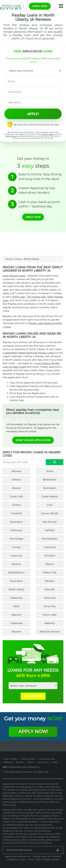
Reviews (8, 762)
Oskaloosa (16, 598)
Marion (50, 564)
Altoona (16, 471)
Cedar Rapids (50, 496)
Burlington (50, 488)
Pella (16, 606)
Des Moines (50, 522)
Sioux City (50, 606)
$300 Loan (19, 297)
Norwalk (50, 589)
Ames (50, 471)
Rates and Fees (47, 759)
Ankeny (16, 480)
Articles (20, 762)
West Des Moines (50, 632)
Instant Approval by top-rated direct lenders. (37, 190)
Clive (50, 505)
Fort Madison (50, 539)
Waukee (16, 632)
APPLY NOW (33, 696)
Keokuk (16, 564)
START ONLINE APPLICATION (33, 440)
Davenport (16, 522)
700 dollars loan (36, 297)
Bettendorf (50, 480)
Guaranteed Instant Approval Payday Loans (28, 353)
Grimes (16, 547)
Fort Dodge (16, 539)
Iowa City (16, 556)
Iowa (18, 259)
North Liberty (16, 589)
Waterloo (50, 623)
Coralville (16, 513)
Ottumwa (50, 598)
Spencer (16, 615)
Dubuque (16, 530)
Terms (30, 762)
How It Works (11, 759)
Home (9, 259)
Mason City (50, 572)
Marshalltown (16, 572)
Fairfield (50, 530)
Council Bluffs (50, 513)
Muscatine (16, 581)
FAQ (55, 762)
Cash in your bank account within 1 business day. (39, 204)
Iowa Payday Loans (14, 276)
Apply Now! (33, 731)
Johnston (50, 556)
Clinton (16, 505)
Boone (16, 488)
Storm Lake (50, 615)
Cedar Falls (16, 496)
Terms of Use (11, 136)
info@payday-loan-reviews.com (24, 767)
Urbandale (16, 623)
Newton (50, 581)
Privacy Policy (48, 134)
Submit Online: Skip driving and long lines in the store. (40, 177)
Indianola (50, 547)
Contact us (43, 762)
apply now (40, 6)
